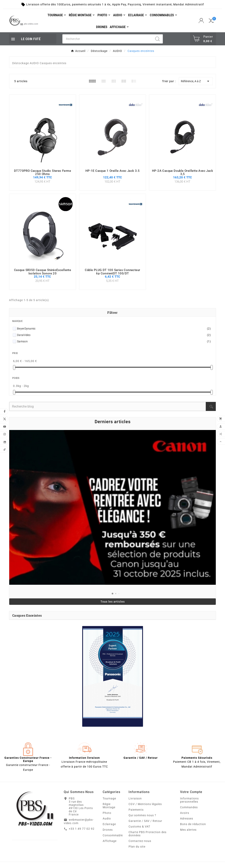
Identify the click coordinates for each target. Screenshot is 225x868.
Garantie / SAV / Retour (145, 821)
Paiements (136, 810)
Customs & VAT (139, 827)
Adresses (187, 818)
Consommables (114, 835)
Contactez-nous (140, 841)
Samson (114, 341)
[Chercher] (108, 39)
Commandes (189, 807)
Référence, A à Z (196, 81)
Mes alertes (188, 830)
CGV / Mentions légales (145, 804)
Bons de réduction (193, 824)
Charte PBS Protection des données (147, 834)
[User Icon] (202, 21)
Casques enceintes (27, 615)
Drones (108, 830)
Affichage (110, 841)
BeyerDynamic (114, 329)
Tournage (109, 798)
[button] (112, 594)
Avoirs (185, 813)
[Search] (157, 39)
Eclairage (109, 824)
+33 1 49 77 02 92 (82, 829)
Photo (107, 813)
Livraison (135, 798)
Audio (107, 818)
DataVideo (114, 335)
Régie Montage (109, 806)
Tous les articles (113, 602)
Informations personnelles (189, 800)
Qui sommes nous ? (142, 815)
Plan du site (137, 847)
